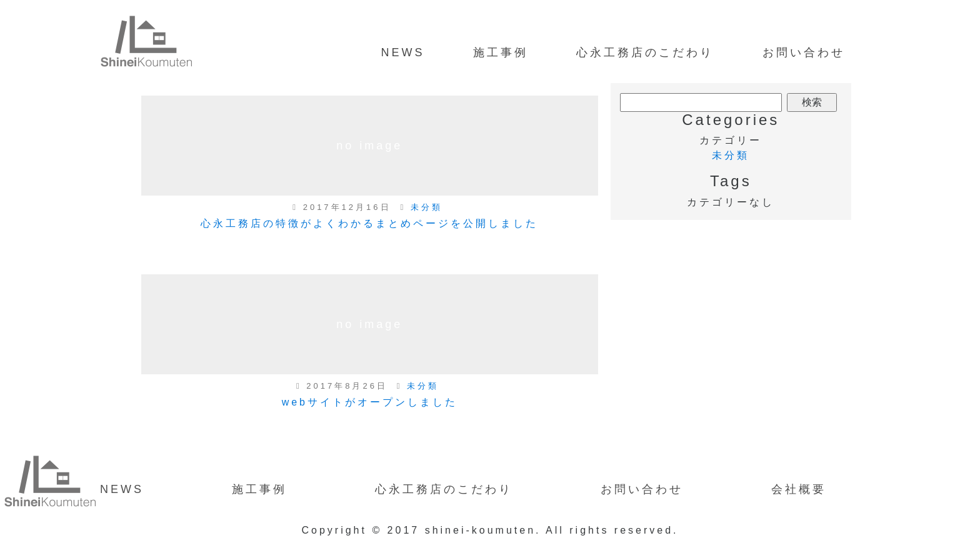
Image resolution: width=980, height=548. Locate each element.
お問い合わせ (804, 52)
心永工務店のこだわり (645, 52)
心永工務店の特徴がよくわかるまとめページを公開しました (369, 223)
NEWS (402, 52)
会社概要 (799, 489)
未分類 (427, 207)
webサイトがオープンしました (370, 402)
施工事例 (501, 52)
